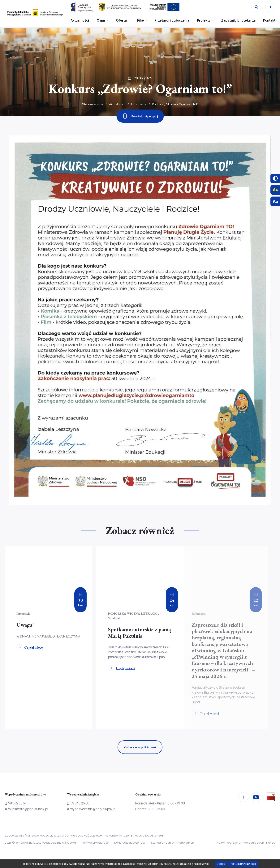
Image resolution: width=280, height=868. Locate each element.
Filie (140, 21)
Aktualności (80, 21)
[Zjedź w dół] (140, 116)
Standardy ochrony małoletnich (174, 843)
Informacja (139, 104)
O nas (101, 21)
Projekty (204, 21)
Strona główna (93, 104)
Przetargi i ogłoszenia (172, 21)
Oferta (121, 21)
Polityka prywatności (95, 843)
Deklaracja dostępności (131, 843)
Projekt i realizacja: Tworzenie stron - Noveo (246, 843)
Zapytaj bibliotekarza (238, 21)
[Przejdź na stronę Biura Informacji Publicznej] (271, 798)
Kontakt (269, 21)
